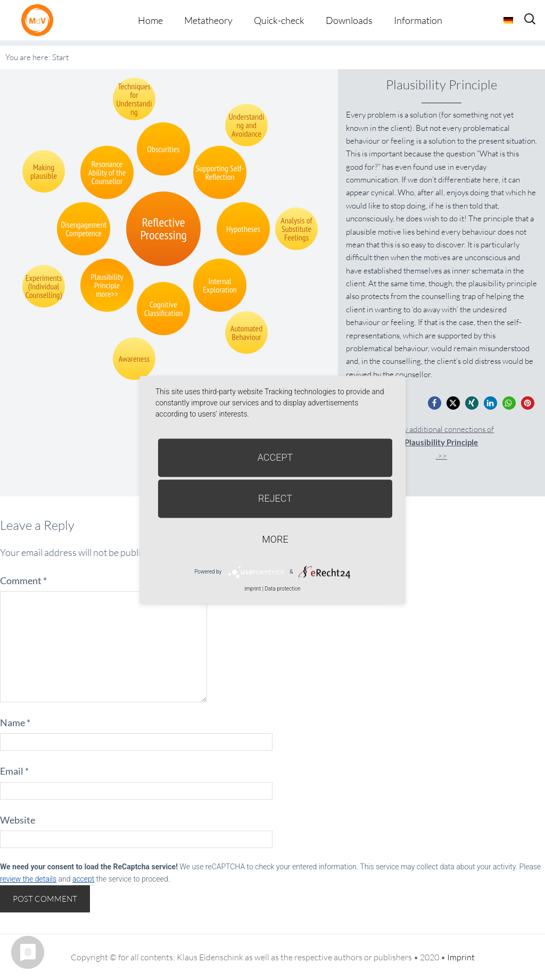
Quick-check (279, 20)
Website (18, 820)
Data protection (282, 589)
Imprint (461, 957)
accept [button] (83, 879)
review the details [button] (28, 879)
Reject (275, 498)
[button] (435, 403)
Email (14, 771)
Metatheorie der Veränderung (40, 20)
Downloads (349, 20)
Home (150, 20)
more (275, 539)
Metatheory (208, 20)
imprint (253, 589)
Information (418, 20)
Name (15, 722)
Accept (275, 457)
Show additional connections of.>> (441, 442)
